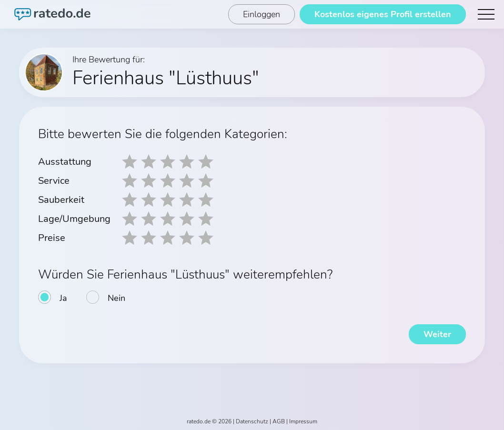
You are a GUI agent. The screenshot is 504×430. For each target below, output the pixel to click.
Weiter (437, 334)
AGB (279, 421)
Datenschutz (252, 421)
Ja (63, 298)
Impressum (303, 421)
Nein (116, 298)
